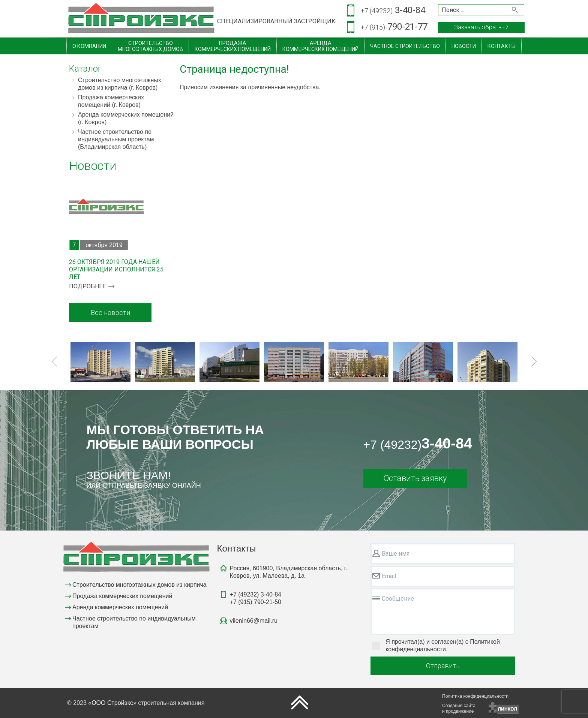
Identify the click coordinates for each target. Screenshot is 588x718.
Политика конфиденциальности (475, 696)
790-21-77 (394, 27)
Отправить (443, 666)
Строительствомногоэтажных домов (150, 46)
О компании (89, 46)
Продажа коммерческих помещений (122, 596)
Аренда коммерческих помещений (120, 607)
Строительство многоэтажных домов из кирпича (139, 585)
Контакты (502, 46)
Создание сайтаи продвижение (459, 708)
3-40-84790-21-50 (256, 598)
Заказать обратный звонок (481, 28)
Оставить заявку (415, 478)
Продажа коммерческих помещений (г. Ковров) (111, 101)
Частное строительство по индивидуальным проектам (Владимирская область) (116, 139)
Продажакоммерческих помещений (233, 46)
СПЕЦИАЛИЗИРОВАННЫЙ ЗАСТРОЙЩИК (276, 21)
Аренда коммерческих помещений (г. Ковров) (126, 118)
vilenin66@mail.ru (254, 621)
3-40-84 (393, 11)
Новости (464, 46)
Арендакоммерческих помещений (320, 46)
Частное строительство (405, 46)
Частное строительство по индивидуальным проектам (134, 622)
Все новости (110, 313)
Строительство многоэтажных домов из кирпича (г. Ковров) (120, 84)
